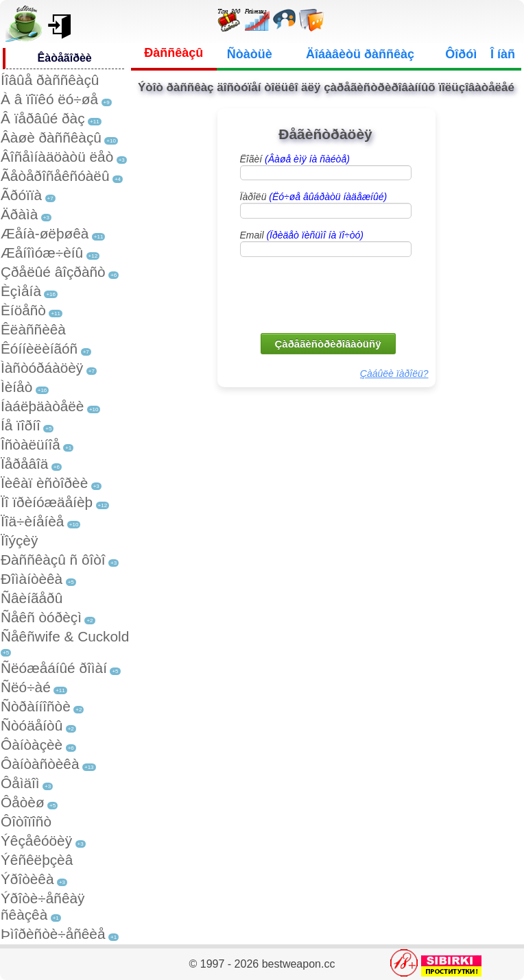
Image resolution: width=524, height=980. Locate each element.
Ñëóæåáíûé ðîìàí (54, 668)
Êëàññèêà (33, 329)
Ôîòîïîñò (26, 821)
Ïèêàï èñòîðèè (44, 483)
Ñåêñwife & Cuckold (65, 636)
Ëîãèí (295, 159)
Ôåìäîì (20, 783)
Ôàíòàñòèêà (40, 764)
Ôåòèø (23, 802)
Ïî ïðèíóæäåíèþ (47, 502)
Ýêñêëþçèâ (37, 860)
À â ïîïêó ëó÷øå (49, 99)
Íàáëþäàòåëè (42, 406)
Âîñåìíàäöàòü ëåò (57, 157)
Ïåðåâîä (24, 464)
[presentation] (327, 294)
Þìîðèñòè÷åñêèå (53, 934)
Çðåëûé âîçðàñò (53, 272)
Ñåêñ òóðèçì (41, 617)
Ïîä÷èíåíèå (32, 521)
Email (302, 235)
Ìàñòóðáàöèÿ (42, 368)
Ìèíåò (16, 387)
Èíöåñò (23, 310)
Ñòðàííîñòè (36, 706)
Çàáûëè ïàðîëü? (394, 373)
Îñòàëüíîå (31, 444)
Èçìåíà (21, 291)
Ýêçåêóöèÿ (36, 841)
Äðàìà (19, 214)
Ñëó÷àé (26, 687)
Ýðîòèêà (27, 879)
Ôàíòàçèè (32, 745)
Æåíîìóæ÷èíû (42, 253)
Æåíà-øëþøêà (45, 233)
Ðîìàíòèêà (32, 579)
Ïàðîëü (314, 197)
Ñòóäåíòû (32, 725)
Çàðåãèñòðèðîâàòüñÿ (328, 344)
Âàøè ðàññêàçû (51, 137)
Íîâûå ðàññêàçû (50, 80)
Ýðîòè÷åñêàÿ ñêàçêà (43, 906)
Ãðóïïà (21, 195)
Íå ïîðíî (21, 425)
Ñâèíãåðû (32, 598)
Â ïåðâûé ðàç (43, 118)
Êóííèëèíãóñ (39, 348)
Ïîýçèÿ (19, 540)
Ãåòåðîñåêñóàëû (55, 176)
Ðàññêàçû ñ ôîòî (53, 560)
